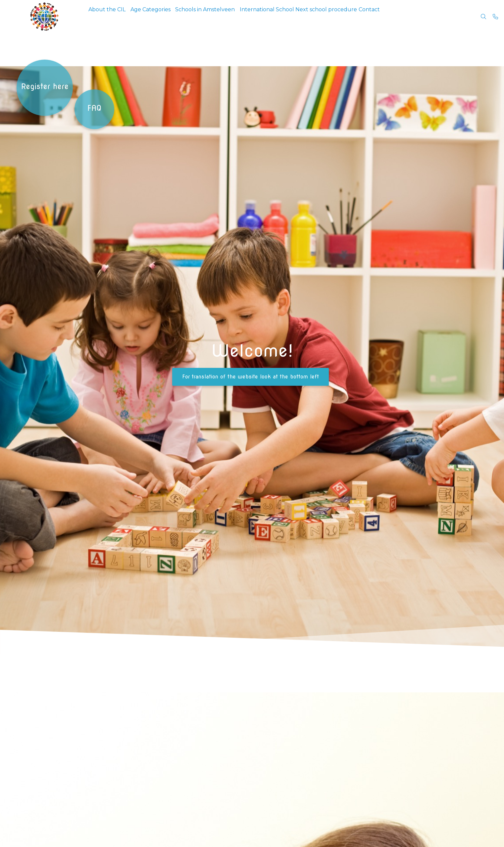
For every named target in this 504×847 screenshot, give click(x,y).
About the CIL (110, 16)
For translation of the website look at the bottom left (251, 377)
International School (285, 16)
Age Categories (158, 16)
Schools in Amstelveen (218, 16)
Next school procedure (349, 16)
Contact (397, 16)
